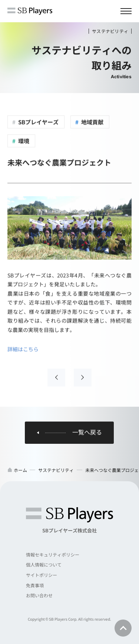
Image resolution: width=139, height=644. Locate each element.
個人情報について (44, 564)
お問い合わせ (39, 595)
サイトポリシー (42, 575)
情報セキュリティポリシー (53, 554)
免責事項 (35, 585)
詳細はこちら (23, 349)
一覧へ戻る (87, 432)
